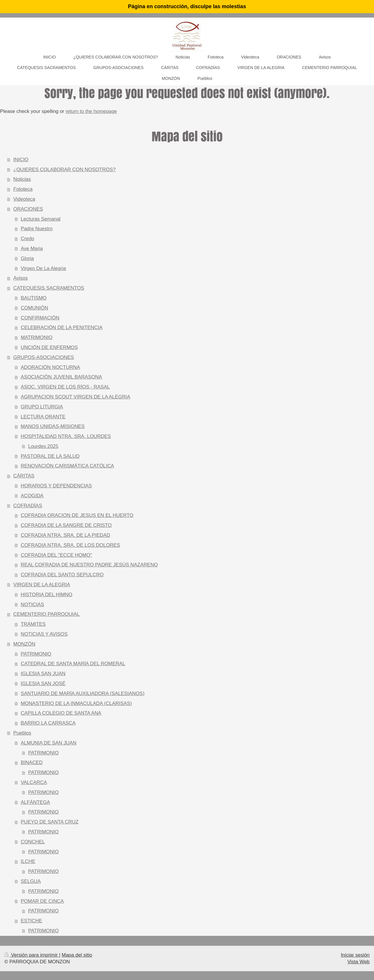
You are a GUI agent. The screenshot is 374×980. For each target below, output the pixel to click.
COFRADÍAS (28, 506)
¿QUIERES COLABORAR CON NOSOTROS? (65, 170)
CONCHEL (33, 842)
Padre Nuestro (37, 229)
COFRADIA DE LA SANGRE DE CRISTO (66, 525)
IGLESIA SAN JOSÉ (43, 684)
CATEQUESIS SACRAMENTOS (49, 288)
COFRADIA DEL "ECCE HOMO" (56, 555)
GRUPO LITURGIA (42, 407)
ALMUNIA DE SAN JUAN (49, 743)
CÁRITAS (24, 476)
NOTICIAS (32, 605)
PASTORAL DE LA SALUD (50, 456)
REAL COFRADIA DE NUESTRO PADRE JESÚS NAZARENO (89, 565)
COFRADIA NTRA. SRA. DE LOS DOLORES (70, 545)
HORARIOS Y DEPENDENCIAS (56, 486)
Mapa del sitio (77, 955)
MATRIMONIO (37, 337)
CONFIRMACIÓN (40, 318)
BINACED (32, 762)
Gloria (27, 258)
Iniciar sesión (355, 955)
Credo (27, 239)
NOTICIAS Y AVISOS (44, 634)
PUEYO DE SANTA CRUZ (50, 822)
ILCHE (28, 861)
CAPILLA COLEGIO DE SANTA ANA (61, 713)
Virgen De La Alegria (43, 268)
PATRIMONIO (36, 654)
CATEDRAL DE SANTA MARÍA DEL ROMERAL (73, 664)
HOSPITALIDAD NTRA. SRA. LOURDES (66, 436)
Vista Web (359, 962)
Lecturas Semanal (41, 219)
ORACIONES (28, 209)
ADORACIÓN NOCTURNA (50, 367)
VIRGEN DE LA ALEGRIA (42, 585)
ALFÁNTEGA (35, 802)
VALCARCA (34, 782)
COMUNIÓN (34, 308)
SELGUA (31, 881)
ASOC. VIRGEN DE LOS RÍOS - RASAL (65, 387)
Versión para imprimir (32, 955)
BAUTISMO (34, 298)
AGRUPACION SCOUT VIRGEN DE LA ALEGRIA (76, 397)
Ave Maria (32, 249)
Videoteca (24, 199)
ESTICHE (31, 921)
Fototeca (23, 189)
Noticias (22, 179)
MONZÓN (24, 644)
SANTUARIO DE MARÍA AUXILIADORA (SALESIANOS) (83, 693)
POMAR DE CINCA (42, 901)
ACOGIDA (32, 496)
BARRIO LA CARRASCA (48, 723)
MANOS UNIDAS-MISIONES (53, 426)
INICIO (21, 160)
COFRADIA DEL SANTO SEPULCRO (62, 575)
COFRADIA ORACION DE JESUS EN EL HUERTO (77, 515)
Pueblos (22, 733)
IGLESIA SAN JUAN (43, 674)
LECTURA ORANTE (43, 417)
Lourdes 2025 (43, 446)
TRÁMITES (33, 624)
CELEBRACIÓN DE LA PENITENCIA (62, 327)
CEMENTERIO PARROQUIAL (47, 614)
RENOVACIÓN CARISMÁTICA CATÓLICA (67, 466)
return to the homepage (91, 111)
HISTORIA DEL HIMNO (46, 595)
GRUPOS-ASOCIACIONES (44, 357)
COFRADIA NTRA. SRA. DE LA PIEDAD (65, 535)
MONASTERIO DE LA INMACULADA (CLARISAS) (76, 703)
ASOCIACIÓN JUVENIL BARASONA (61, 377)
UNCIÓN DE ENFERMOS (49, 347)
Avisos (21, 278)
